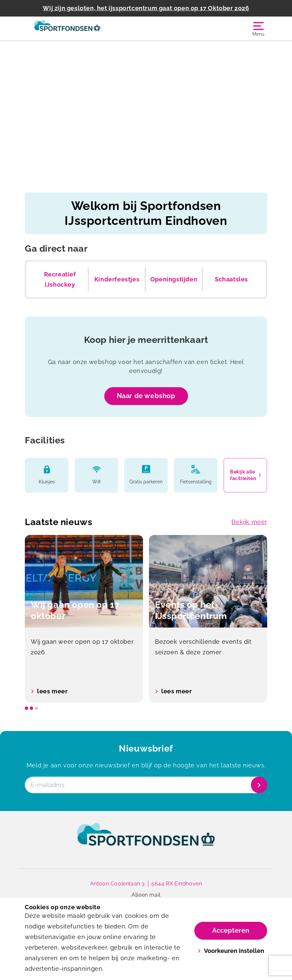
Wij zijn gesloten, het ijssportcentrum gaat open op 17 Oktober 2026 (146, 8)
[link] (146, 840)
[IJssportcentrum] (85, 28)
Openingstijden (174, 279)
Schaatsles (231, 279)
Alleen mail (146, 895)
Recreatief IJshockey (60, 280)
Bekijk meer (249, 522)
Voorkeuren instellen (231, 951)
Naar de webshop (146, 396)
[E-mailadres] (145, 785)
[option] (84, 619)
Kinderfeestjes (117, 279)
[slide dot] (26, 708)
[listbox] (146, 619)
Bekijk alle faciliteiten (245, 475)
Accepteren (231, 930)
